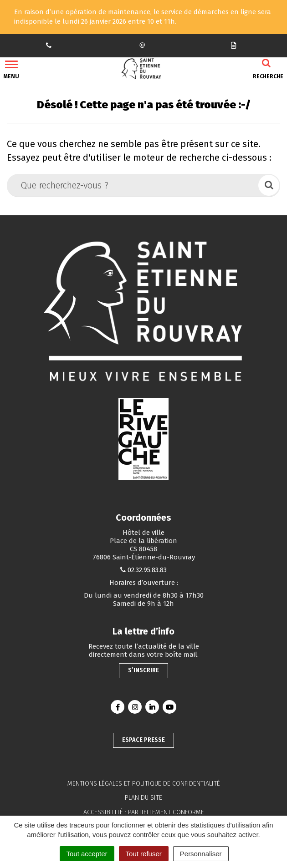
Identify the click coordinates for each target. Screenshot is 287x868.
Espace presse (143, 740)
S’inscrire (143, 670)
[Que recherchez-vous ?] (133, 185)
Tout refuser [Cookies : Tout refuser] (144, 854)
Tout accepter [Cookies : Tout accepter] (87, 854)
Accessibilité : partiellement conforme (144, 812)
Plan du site (143, 798)
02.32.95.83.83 (147, 570)
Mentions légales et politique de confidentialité (144, 784)
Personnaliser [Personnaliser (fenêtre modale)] (201, 854)
